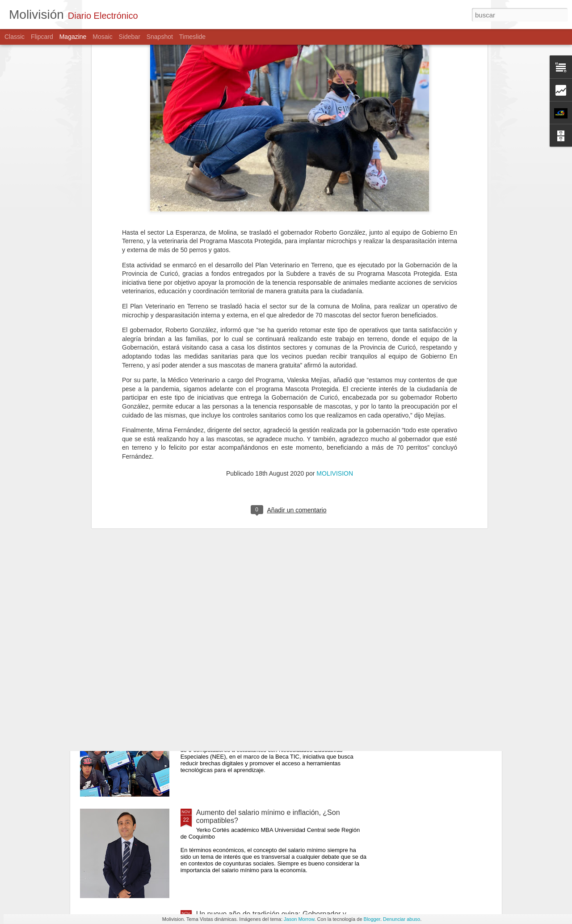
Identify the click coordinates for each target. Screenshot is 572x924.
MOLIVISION (335, 311)
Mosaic (102, 37)
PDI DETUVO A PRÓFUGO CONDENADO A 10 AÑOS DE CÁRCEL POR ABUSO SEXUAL (272, 512)
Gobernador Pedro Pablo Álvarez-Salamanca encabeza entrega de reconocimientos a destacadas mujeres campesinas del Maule (279, 618)
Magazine (73, 37)
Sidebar (130, 37)
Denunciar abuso (402, 919)
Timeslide (192, 37)
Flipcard (42, 37)
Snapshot (160, 37)
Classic (15, 37)
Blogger (372, 919)
